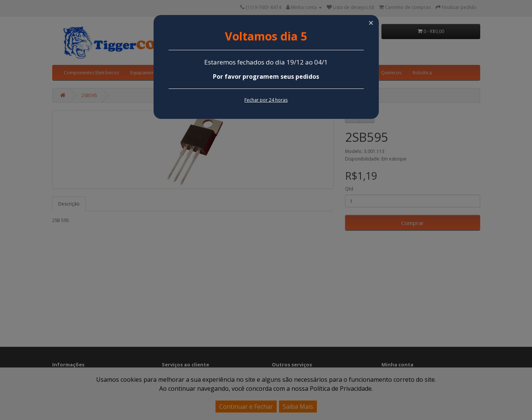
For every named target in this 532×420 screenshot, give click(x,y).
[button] (371, 23)
